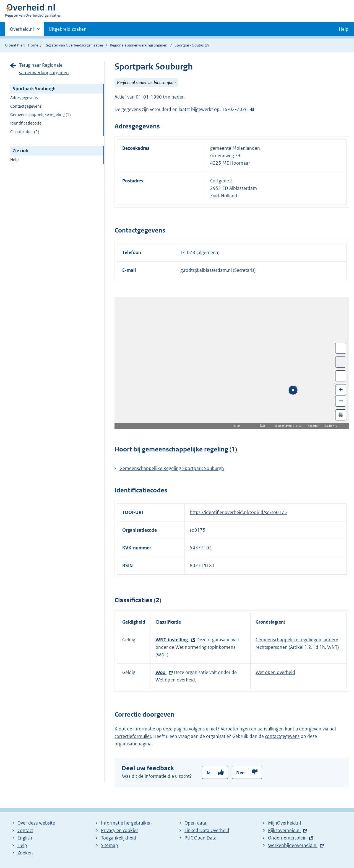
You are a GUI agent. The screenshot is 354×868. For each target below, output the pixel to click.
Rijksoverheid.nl (284, 830)
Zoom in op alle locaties (341, 376)
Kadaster (314, 426)
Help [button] (344, 29)
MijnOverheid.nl (284, 823)
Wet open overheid (275, 672)
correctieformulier (133, 736)
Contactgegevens (26, 106)
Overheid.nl (22, 31)
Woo (161, 672)
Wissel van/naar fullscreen (341, 348)
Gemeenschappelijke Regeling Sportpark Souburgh (172, 468)
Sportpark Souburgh (34, 89)
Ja (208, 773)
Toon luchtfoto (341, 362)
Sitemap (110, 845)
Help (15, 160)
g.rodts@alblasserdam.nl (207, 270)
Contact (25, 830)
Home (33, 45)
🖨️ (341, 414)
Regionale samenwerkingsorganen (139, 45)
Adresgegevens (24, 98)
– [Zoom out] (341, 401)
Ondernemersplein (287, 838)
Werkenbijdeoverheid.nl (293, 845)
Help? (252, 109)
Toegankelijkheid (119, 838)
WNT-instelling (172, 640)
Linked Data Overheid (207, 830)
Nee (240, 773)
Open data (195, 823)
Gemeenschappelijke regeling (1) (41, 114)
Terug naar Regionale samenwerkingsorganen (44, 69)
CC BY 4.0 (333, 426)
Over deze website (36, 823)
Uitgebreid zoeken (68, 29)
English (25, 838)
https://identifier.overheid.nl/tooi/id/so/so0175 (238, 512)
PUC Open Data (201, 838)
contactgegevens (282, 736)
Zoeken (25, 853)
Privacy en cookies (120, 830)
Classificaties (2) (25, 132)
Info (262, 425)
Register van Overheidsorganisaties (74, 45)
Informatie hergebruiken (126, 823)
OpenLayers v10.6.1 (291, 426)
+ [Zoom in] (341, 389)
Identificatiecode (26, 123)
